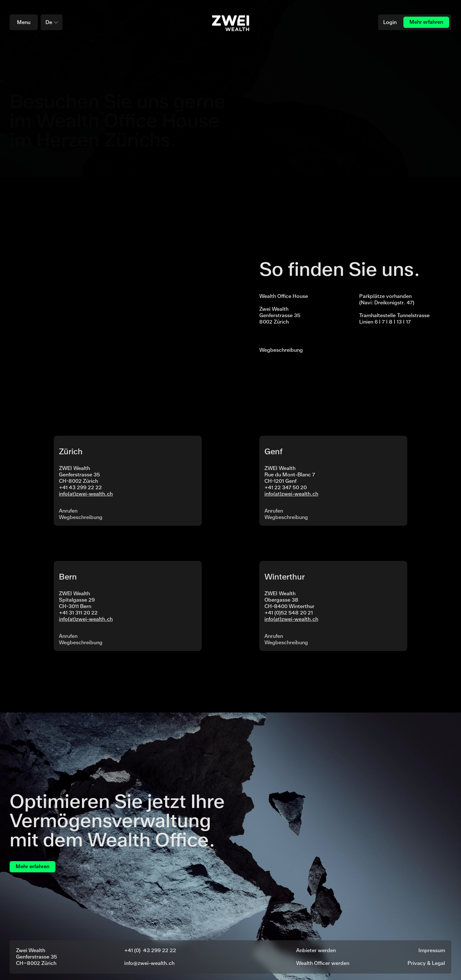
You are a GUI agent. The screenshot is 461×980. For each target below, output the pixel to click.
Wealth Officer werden (323, 963)
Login (390, 22)
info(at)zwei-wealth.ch (86, 494)
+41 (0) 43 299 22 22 (150, 950)
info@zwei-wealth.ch (149, 963)
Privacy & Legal (426, 963)
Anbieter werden (316, 950)
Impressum (432, 950)
